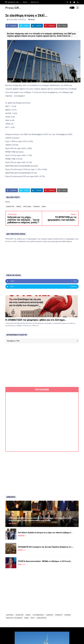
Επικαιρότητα (10, 207)
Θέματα (19, 207)
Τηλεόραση (37, 207)
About (25, 2)
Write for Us (35, 2)
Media (33, 20)
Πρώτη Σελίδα (27, 207)
